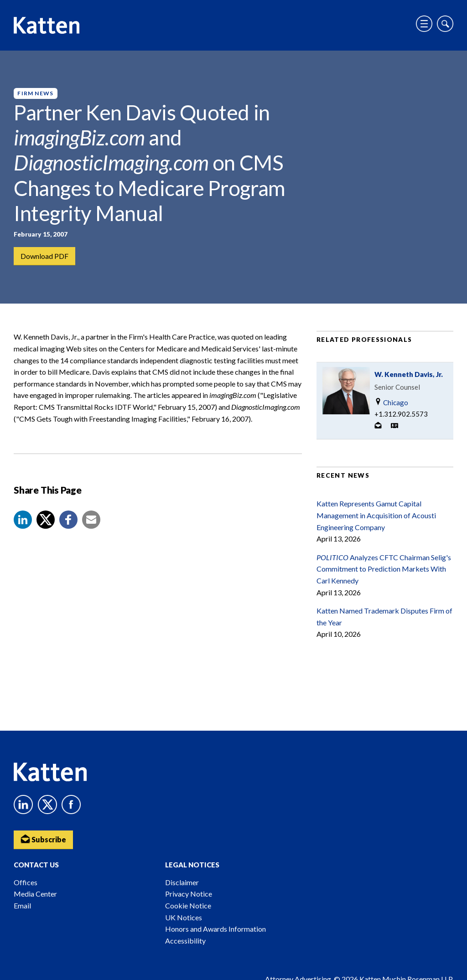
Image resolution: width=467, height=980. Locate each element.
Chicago (391, 402)
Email (22, 905)
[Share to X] (46, 520)
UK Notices (184, 917)
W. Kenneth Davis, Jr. (409, 374)
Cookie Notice (188, 905)
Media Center (35, 894)
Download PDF (44, 256)
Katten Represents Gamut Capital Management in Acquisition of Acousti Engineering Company (376, 515)
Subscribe (43, 839)
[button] (23, 520)
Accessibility (185, 941)
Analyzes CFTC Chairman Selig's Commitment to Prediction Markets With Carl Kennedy (384, 569)
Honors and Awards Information (215, 929)
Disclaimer (182, 882)
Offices (26, 882)
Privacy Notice (189, 894)
